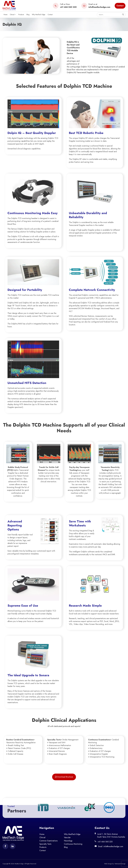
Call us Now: (65, 6)
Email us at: (96, 6)
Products (21, 15)
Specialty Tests (45, 844)
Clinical (13, 15)
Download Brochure (64, 777)
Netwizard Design (120, 864)
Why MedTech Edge (39, 15)
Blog (28, 15)
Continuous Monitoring (73, 844)
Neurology (68, 841)
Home (5, 15)
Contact (120, 6)
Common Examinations (48, 841)
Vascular (67, 838)
